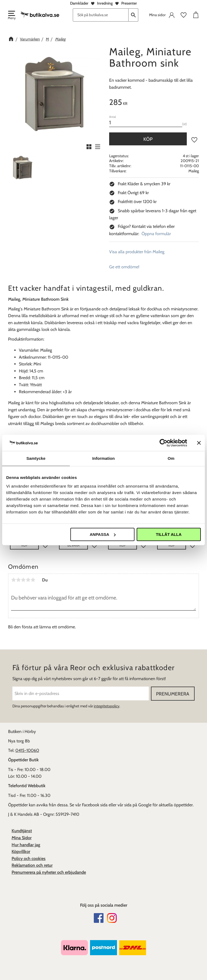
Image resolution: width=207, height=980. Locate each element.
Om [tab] (171, 458)
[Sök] (133, 15)
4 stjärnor (28, 580)
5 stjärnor (33, 580)
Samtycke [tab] (36, 458)
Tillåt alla (169, 534)
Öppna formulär (156, 234)
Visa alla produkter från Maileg (137, 252)
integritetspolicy (107, 706)
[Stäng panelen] (199, 443)
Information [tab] (103, 458)
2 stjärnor (18, 580)
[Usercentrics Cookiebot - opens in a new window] (163, 443)
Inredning (105, 3)
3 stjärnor (23, 580)
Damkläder (79, 3)
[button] (11, 16)
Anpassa (103, 534)
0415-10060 (27, 750)
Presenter (129, 3)
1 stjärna (13, 580)
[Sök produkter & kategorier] (101, 15)
